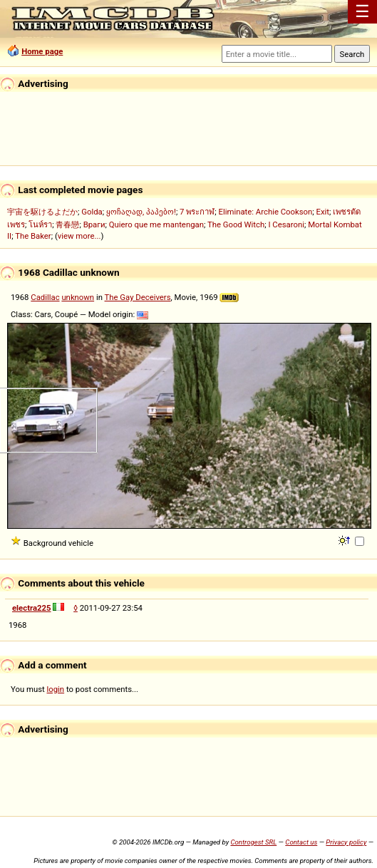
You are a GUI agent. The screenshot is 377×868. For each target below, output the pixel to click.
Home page (42, 51)
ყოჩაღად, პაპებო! (141, 212)
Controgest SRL (253, 842)
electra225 (32, 608)
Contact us (301, 842)
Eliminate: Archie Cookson (266, 212)
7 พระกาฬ (197, 212)
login (56, 689)
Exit (323, 212)
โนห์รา (40, 224)
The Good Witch (236, 224)
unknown (78, 297)
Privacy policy (346, 842)
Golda (92, 212)
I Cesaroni (286, 224)
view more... (79, 236)
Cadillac (45, 297)
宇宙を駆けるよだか (42, 212)
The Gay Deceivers (138, 297)
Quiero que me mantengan (156, 224)
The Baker (33, 236)
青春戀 (67, 224)
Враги (94, 224)
